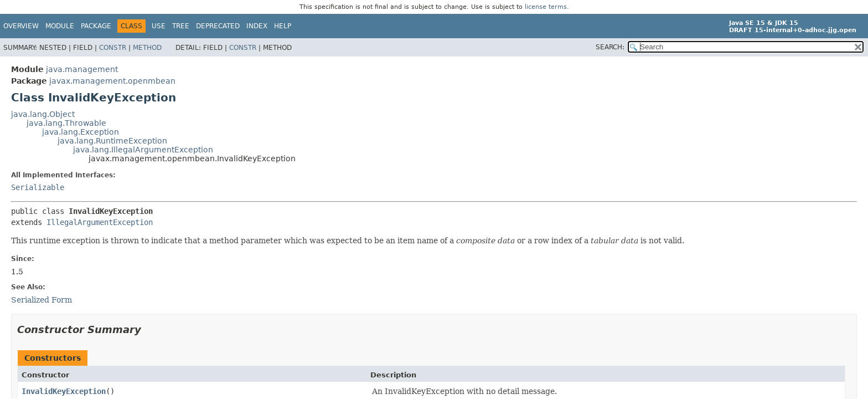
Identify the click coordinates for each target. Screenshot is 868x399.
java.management (82, 69)
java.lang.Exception (81, 132)
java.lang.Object (43, 114)
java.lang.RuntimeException (112, 141)
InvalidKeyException (64, 391)
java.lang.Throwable (66, 123)
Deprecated (218, 26)
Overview (21, 26)
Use (159, 26)
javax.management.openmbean (112, 81)
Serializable (38, 187)
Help (283, 26)
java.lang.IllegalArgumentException (143, 150)
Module (60, 26)
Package (96, 26)
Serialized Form (42, 300)
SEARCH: (610, 47)
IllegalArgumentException (100, 222)
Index (257, 26)
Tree (181, 26)
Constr (113, 48)
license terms (546, 7)
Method (147, 48)
